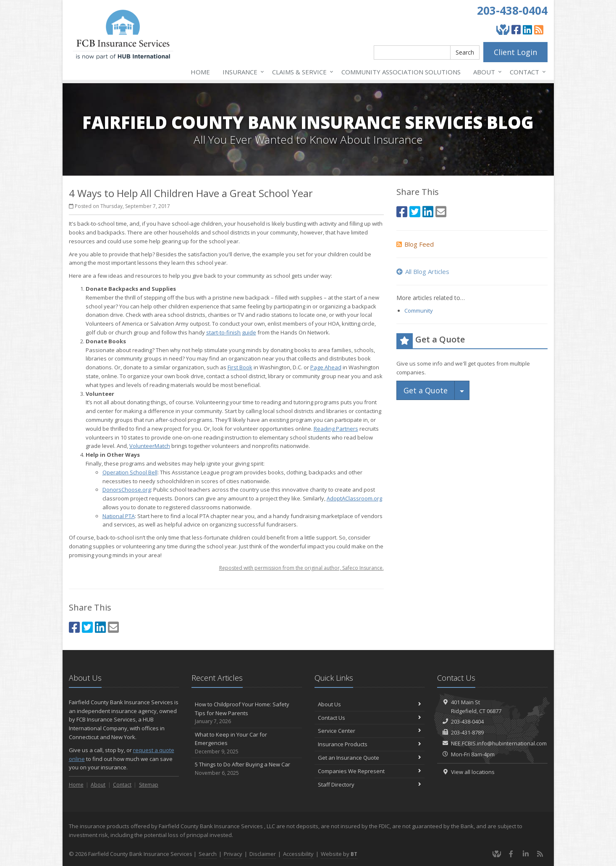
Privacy (233, 854)
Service (301, 72)
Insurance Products (370, 744)
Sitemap (149, 785)
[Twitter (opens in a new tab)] (87, 627)
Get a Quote (426, 390)
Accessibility (298, 854)
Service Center (370, 731)
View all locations (473, 772)
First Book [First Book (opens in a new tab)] (240, 367)
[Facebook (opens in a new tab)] (516, 29)
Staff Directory (370, 784)
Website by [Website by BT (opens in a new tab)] (339, 854)
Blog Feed (415, 244)
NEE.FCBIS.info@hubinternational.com (499, 743)
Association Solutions (401, 72)
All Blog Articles (423, 271)
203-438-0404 (512, 11)
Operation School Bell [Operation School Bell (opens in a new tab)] (130, 472)
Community (419, 311)
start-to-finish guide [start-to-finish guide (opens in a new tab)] (231, 332)
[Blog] (539, 29)
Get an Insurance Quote (370, 758)
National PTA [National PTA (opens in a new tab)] (119, 516)
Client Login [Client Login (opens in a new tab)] (515, 52)
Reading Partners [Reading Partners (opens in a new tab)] (336, 429)
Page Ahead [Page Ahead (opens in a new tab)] (326, 367)
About (486, 72)
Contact (526, 72)
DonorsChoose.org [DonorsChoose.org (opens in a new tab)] (127, 490)
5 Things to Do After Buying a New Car (247, 769)
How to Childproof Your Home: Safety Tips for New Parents (247, 713)
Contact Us (370, 718)
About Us (370, 704)
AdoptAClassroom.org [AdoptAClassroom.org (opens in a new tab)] (354, 498)
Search (465, 52)
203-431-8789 (467, 732)
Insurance (242, 72)
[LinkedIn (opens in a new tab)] (527, 29)
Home (200, 72)
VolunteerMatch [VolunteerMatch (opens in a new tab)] (150, 446)
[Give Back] (503, 29)
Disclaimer (263, 854)
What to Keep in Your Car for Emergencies (247, 743)
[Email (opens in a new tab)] (113, 627)
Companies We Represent (370, 771)
